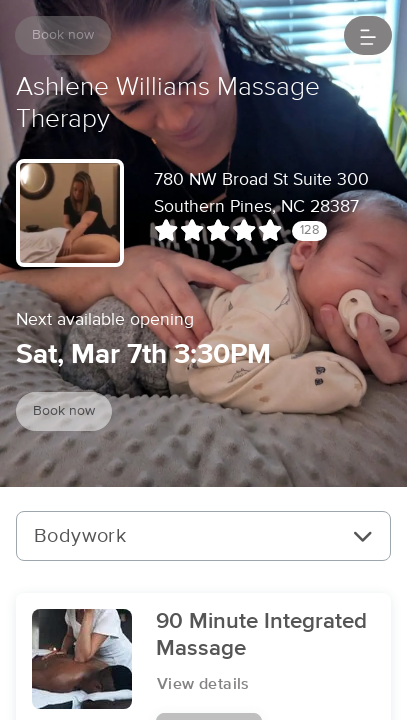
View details (203, 684)
